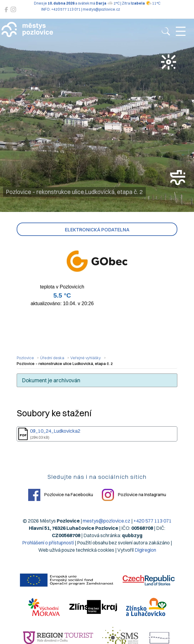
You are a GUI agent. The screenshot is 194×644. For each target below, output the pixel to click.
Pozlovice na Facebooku (61, 495)
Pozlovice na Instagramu (134, 495)
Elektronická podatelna (97, 230)
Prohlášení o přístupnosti (48, 543)
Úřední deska (52, 358)
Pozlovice (25, 358)
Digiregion (145, 550)
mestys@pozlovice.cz (107, 521)
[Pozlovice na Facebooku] (6, 10)
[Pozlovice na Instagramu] (13, 10)
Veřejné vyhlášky (86, 358)
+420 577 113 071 (152, 521)
